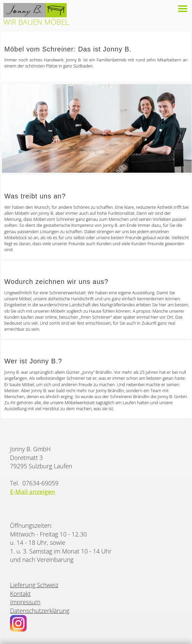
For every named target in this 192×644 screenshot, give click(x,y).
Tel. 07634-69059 (34, 483)
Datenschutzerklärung (40, 611)
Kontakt (20, 594)
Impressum (25, 602)
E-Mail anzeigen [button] (32, 492)
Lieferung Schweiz (34, 585)
